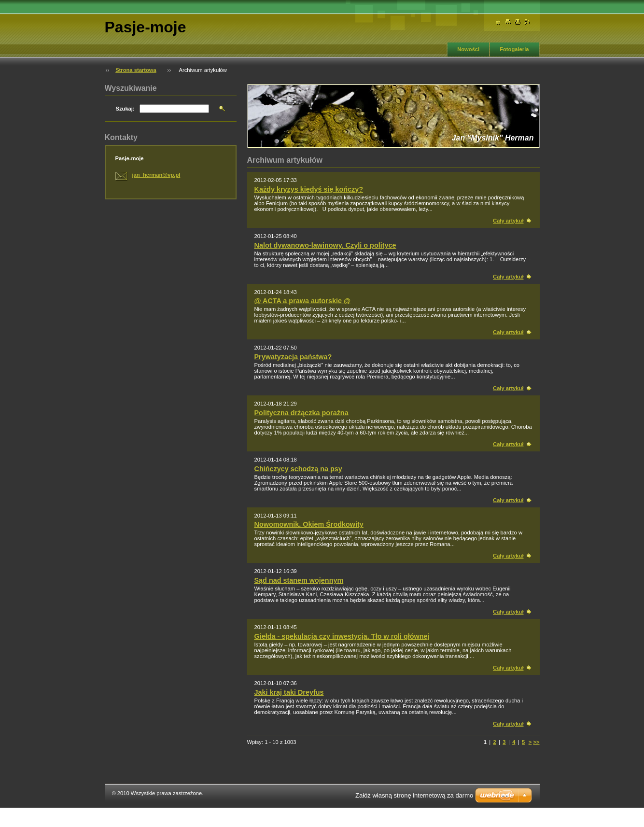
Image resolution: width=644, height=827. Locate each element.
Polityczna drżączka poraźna (301, 413)
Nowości (468, 49)
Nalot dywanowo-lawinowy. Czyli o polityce (325, 245)
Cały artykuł (508, 221)
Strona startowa (136, 70)
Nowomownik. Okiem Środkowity (309, 524)
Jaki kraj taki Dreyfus (289, 692)
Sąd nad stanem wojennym (299, 580)
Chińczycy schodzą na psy (298, 469)
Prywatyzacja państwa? (293, 357)
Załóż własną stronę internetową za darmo (414, 795)
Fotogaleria (514, 49)
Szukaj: (125, 109)
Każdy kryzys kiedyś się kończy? (309, 189)
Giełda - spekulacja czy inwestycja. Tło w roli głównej (342, 636)
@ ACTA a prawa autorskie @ (302, 301)
